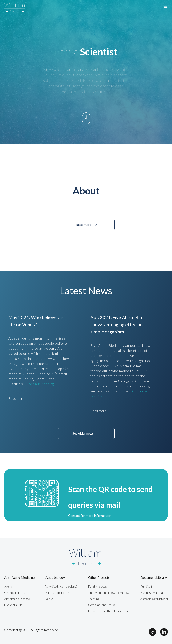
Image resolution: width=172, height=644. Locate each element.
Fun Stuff (146, 586)
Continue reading (40, 384)
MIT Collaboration (57, 593)
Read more (84, 224)
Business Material (152, 593)
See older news (83, 433)
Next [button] (159, 207)
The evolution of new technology (109, 593)
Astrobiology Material (154, 599)
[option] (86, 72)
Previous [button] (13, 207)
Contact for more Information (90, 516)
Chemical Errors (15, 593)
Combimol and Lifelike (102, 605)
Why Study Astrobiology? (61, 586)
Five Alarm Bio (13, 605)
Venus (49, 599)
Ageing (8, 586)
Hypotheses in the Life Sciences (108, 611)
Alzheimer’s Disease (17, 599)
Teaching (94, 599)
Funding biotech (98, 586)
